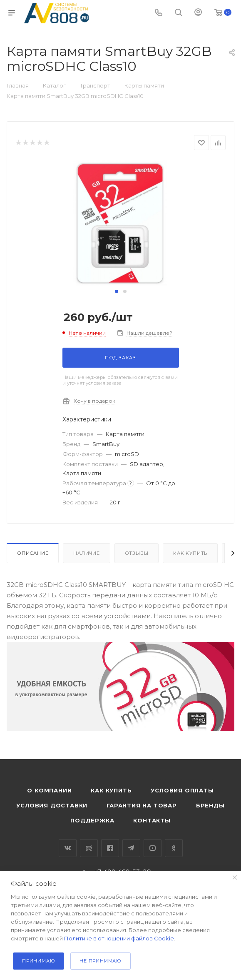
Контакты (152, 820)
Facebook (110, 848)
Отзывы (137, 553)
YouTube (153, 848)
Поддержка (92, 820)
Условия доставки (52, 805)
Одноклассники (174, 848)
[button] (117, 291)
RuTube (89, 848)
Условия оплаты (182, 790)
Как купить (190, 553)
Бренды (210, 805)
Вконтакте (68, 848)
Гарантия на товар (142, 805)
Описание (33, 553)
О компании (49, 790)
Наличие (87, 553)
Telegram (131, 848)
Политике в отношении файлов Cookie (119, 938)
